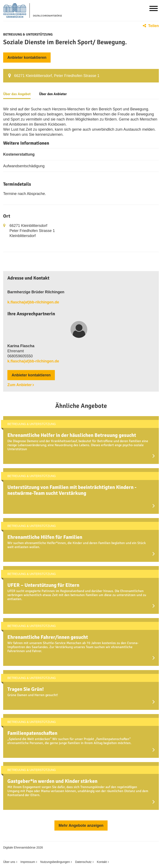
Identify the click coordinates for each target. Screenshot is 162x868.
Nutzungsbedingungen (55, 862)
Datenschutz (83, 862)
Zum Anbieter (20, 385)
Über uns (9, 862)
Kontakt (102, 862)
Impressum (28, 862)
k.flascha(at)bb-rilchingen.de (33, 302)
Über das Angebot (17, 94)
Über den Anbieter (53, 94)
